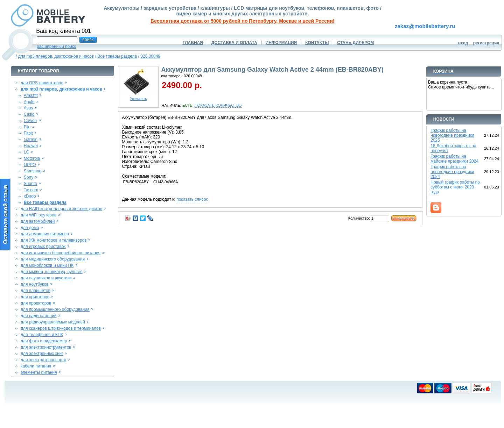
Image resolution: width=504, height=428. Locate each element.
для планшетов (36, 291)
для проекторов (36, 303)
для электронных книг (42, 354)
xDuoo (30, 196)
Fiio (27, 127)
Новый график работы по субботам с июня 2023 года (455, 187)
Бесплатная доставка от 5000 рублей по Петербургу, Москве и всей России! (242, 21)
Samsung (33, 171)
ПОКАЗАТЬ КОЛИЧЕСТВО (218, 105)
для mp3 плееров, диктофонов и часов (56, 56)
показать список (192, 199)
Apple (29, 102)
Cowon (30, 121)
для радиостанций (39, 316)
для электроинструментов (46, 347)
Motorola (32, 158)
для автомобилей (38, 221)
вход (463, 43)
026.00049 (150, 56)
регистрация (486, 43)
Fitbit (28, 133)
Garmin (31, 140)
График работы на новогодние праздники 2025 (452, 135)
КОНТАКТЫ (317, 43)
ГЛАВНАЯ (193, 43)
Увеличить (138, 97)
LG (27, 152)
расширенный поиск (56, 47)
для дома (30, 228)
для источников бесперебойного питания (61, 253)
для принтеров (35, 297)
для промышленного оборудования (55, 309)
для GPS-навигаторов (42, 83)
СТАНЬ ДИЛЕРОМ (355, 43)
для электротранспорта (43, 360)
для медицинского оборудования (53, 259)
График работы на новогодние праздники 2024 (452, 172)
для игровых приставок (43, 247)
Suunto (30, 184)
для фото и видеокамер (44, 341)
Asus (29, 108)
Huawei (31, 146)
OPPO (30, 165)
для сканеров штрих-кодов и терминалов (61, 328)
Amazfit (31, 95)
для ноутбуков (35, 284)
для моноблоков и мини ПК (47, 265)
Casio (29, 114)
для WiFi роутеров (38, 215)
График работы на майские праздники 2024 (454, 159)
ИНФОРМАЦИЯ (281, 43)
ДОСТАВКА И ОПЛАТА (234, 43)
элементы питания (39, 372)
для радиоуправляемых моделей (53, 322)
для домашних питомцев (45, 234)
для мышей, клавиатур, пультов (52, 272)
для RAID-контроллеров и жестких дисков (61, 209)
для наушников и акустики (46, 278)
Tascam (31, 190)
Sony (29, 177)
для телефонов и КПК (42, 335)
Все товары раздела (117, 56)
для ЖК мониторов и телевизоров (54, 240)
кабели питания (36, 366)
